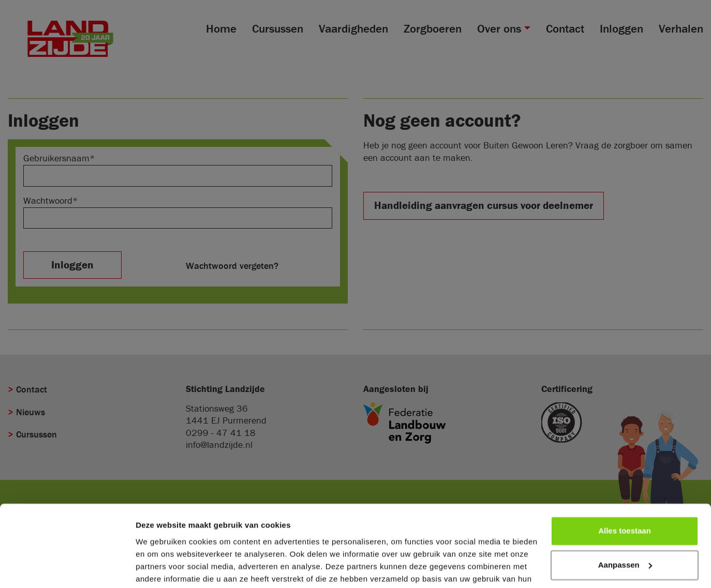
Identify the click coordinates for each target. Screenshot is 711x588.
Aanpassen (625, 513)
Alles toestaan (625, 479)
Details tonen (160, 568)
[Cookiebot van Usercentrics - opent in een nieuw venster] (67, 568)
